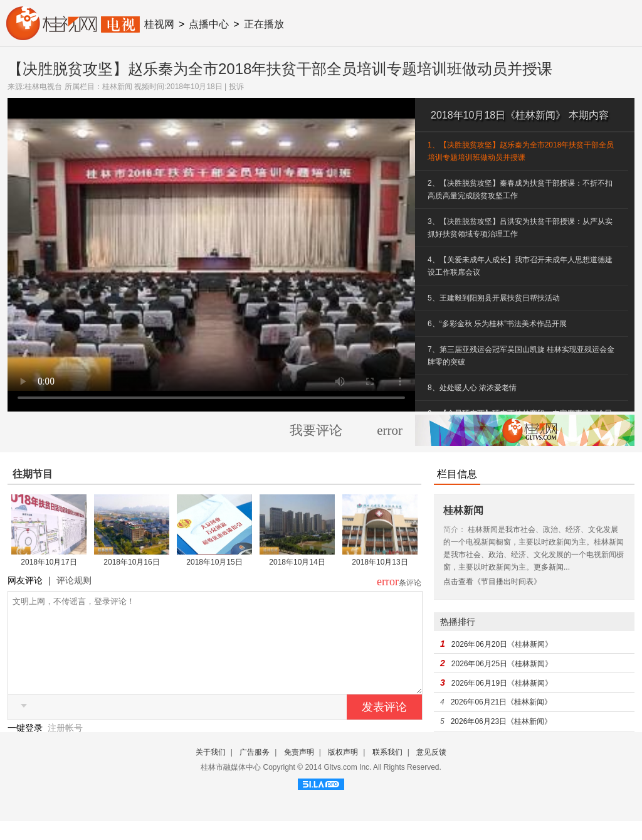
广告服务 (255, 771)
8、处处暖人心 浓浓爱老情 (472, 388)
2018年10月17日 (49, 562)
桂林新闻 (117, 87)
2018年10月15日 (214, 562)
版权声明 (343, 771)
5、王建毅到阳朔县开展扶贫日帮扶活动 (494, 298)
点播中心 (209, 24)
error (390, 430)
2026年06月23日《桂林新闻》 (501, 721)
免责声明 (299, 771)
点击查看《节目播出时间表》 (492, 582)
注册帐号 (65, 747)
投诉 (236, 87)
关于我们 (211, 771)
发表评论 (384, 726)
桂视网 (159, 24)
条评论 (410, 583)
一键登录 (26, 747)
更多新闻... (552, 567)
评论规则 (74, 580)
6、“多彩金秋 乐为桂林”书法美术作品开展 (497, 324)
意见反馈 (431, 771)
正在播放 (264, 24)
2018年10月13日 (380, 562)
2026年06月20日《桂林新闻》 (502, 644)
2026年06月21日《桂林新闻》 (501, 702)
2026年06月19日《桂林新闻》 (502, 683)
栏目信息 (457, 474)
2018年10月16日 (131, 562)
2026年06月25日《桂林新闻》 (502, 664)
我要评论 (316, 430)
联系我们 (387, 771)
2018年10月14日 (297, 562)
